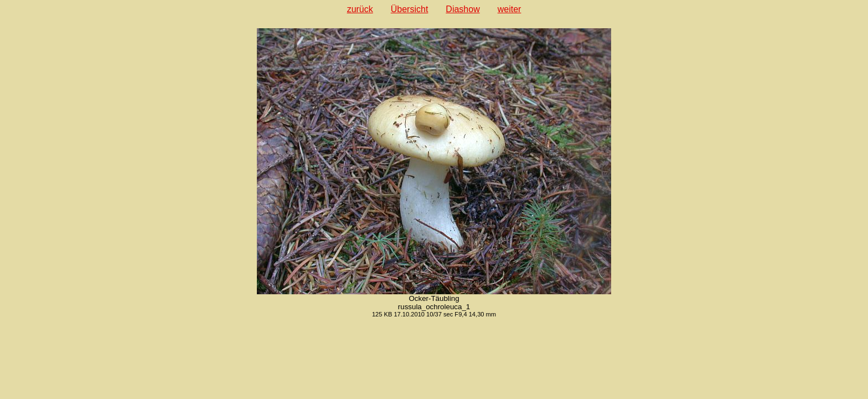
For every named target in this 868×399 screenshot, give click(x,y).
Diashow (463, 9)
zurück (360, 9)
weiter (510, 9)
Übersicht (410, 9)
